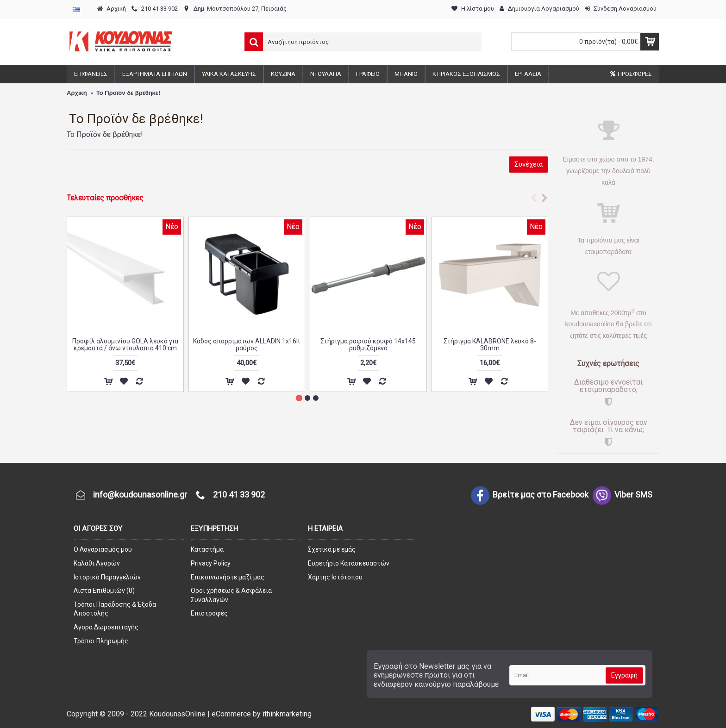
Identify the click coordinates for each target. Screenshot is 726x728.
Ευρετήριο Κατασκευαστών (349, 563)
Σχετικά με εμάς (332, 549)
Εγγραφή (624, 675)
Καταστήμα (207, 549)
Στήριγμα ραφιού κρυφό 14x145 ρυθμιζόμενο (368, 345)
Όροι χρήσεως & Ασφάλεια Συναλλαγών (231, 595)
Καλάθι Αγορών (97, 563)
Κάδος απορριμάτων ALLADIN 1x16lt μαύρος (247, 345)
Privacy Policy (211, 563)
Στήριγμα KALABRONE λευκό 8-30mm (490, 345)
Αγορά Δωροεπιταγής (106, 627)
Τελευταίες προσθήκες (105, 198)
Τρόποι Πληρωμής (101, 641)
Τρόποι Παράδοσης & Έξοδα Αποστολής (115, 609)
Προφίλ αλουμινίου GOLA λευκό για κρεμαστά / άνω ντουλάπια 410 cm (125, 345)
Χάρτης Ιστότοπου (335, 577)
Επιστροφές (209, 613)
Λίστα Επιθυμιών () (104, 591)
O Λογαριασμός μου (103, 549)
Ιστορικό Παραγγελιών (107, 577)
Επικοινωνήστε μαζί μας (228, 577)
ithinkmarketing (287, 714)
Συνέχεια (529, 164)
